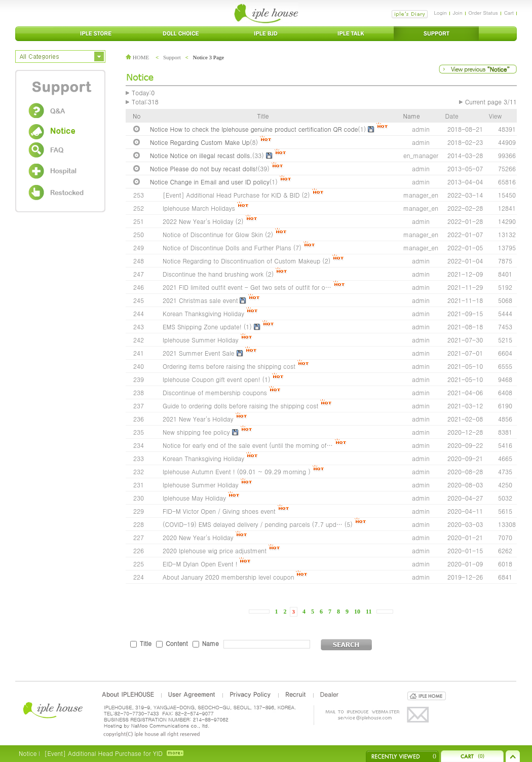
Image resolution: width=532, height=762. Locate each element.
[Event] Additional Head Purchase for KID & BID (231, 195)
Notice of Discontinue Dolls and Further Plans (227, 247)
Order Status (483, 13)
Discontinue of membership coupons (215, 392)
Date (452, 116)
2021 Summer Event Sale (199, 353)
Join (458, 13)
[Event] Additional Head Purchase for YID (103, 753)
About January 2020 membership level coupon (229, 577)
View (495, 116)
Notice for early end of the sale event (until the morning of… (248, 445)
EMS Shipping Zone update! (202, 327)
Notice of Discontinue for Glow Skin (213, 234)
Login (440, 13)
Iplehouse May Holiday (194, 498)
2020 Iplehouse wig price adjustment (215, 550)
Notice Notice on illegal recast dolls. (201, 155)
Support (172, 57)
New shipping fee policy (196, 432)
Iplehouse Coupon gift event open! (211, 379)
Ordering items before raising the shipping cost (229, 366)
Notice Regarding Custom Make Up (200, 142)
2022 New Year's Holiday (198, 221)
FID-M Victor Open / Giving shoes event (219, 511)
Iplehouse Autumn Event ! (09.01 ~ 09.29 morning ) (237, 471)
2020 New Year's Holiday (198, 537)
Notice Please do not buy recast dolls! (204, 168)
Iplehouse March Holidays (199, 208)
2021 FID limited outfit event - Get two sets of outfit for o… (247, 287)
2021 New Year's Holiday (198, 419)
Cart (509, 13)
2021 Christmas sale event (200, 300)
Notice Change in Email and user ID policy (210, 182)
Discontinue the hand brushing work (213, 274)
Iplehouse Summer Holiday (201, 340)
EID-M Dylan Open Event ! (200, 564)
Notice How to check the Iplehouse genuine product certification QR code (254, 129)
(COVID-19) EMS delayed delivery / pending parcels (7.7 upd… (253, 524)
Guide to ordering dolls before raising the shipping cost (240, 406)
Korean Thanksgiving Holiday (203, 313)
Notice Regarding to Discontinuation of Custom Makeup (241, 261)
